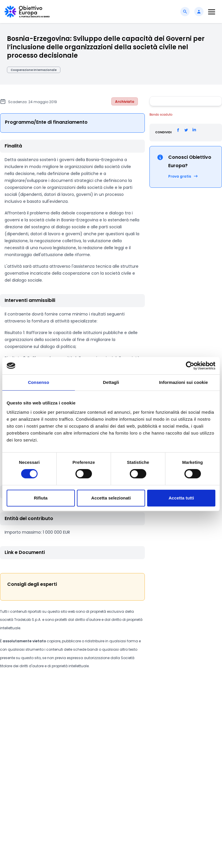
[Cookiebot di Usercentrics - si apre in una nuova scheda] (190, 366)
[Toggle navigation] (212, 12)
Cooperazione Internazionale (34, 70)
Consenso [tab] (39, 382)
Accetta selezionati (111, 498)
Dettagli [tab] (111, 382)
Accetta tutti (181, 498)
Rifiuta (41, 498)
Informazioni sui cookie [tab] (183, 382)
